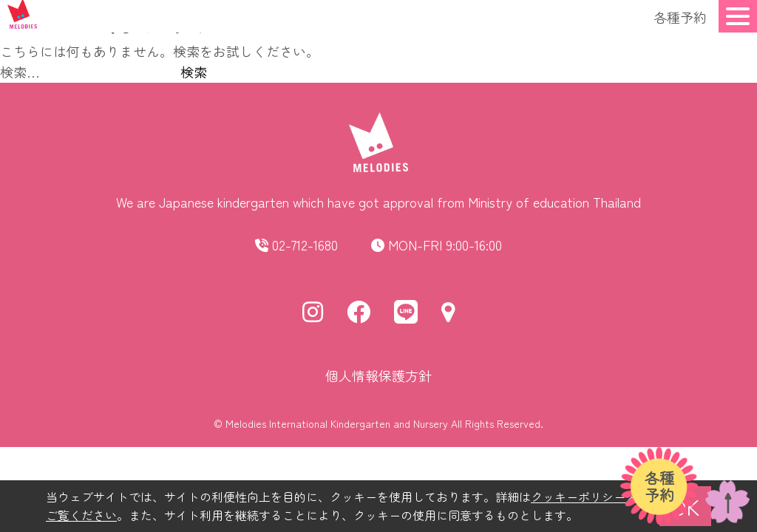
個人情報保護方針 (378, 375)
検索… (20, 72)
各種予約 (680, 17)
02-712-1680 (305, 245)
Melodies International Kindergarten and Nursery (337, 423)
